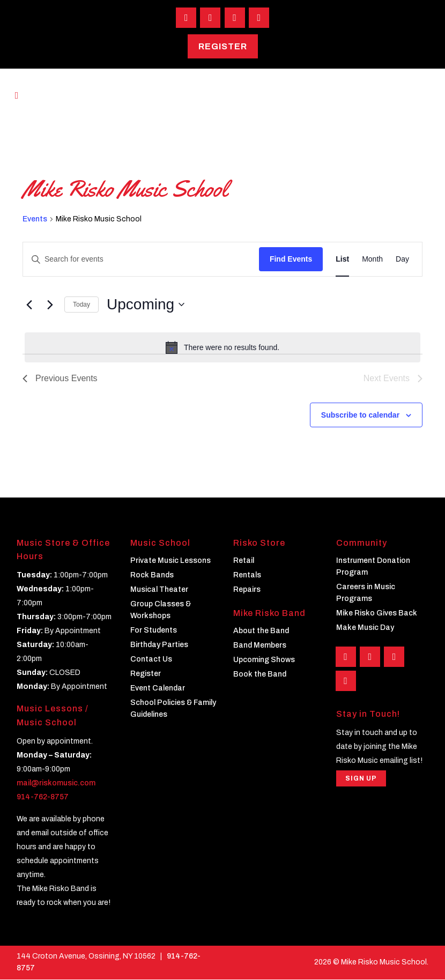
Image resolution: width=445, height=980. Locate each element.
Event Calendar (158, 689)
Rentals (247, 576)
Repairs (247, 590)
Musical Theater (159, 590)
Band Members (260, 646)
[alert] (222, 348)
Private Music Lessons (170, 561)
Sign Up (361, 780)
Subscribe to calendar (360, 415)
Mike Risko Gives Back (377, 614)
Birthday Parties (159, 645)
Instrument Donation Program (373, 567)
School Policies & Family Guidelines (173, 709)
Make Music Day (365, 628)
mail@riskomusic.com (56, 784)
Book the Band (260, 675)
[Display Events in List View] (342, 260)
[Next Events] (50, 305)
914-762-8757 (43, 797)
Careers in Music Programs (366, 593)
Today (81, 305)
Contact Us (151, 660)
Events (35, 220)
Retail (244, 561)
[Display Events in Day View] (402, 260)
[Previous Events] (29, 305)
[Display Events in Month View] (372, 260)
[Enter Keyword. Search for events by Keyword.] (141, 260)
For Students (154, 631)
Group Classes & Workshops (161, 610)
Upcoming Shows (264, 661)
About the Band (261, 632)
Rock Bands (152, 576)
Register (223, 47)
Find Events (291, 260)
